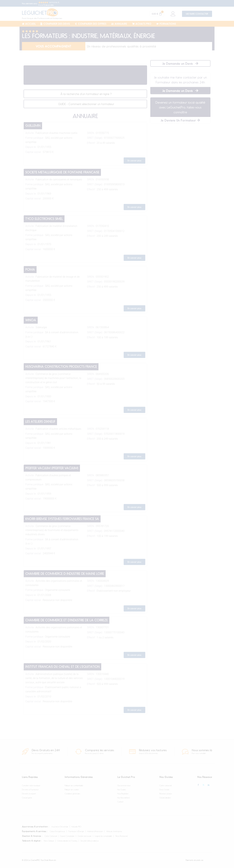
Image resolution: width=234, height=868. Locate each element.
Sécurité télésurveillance (90, 841)
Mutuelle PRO (76, 827)
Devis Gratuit (164, 789)
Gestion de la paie (85, 836)
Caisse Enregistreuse (57, 831)
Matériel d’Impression (95, 831)
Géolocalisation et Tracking (67, 841)
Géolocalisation (165, 798)
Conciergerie (27, 798)
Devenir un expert (29, 794)
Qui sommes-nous (124, 785)
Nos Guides (122, 789)
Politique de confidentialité (74, 785)
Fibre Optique (49, 841)
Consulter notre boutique (31, 785)
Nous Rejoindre (123, 794)
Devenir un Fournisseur (30, 789)
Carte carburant (166, 785)
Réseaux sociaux (166, 794)
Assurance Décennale (60, 827)
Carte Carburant (51, 836)
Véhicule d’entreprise (114, 831)
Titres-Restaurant (122, 836)
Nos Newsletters (124, 798)
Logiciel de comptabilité (103, 836)
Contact (120, 802)
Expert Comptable (67, 836)
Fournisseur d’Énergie (76, 831)
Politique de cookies (72, 789)
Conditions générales (72, 794)
